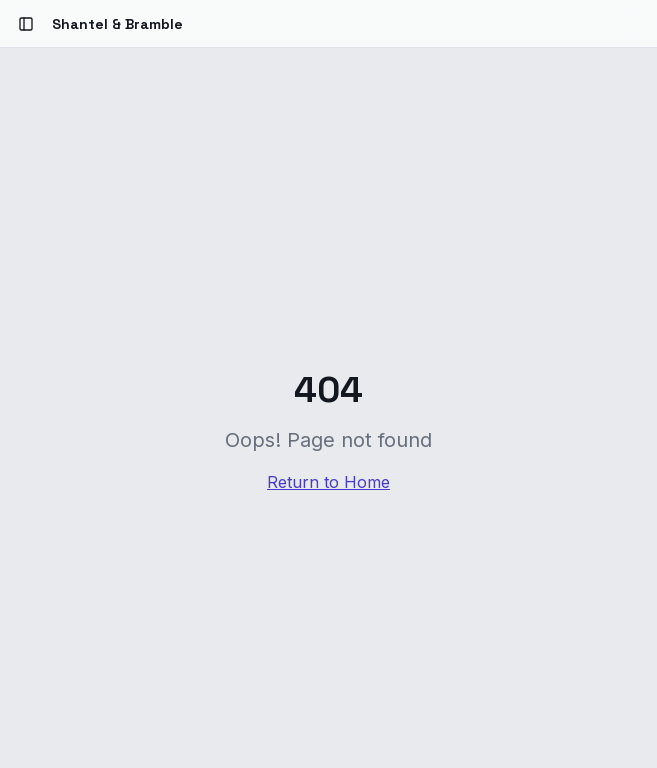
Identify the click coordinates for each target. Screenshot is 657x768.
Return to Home (328, 482)
